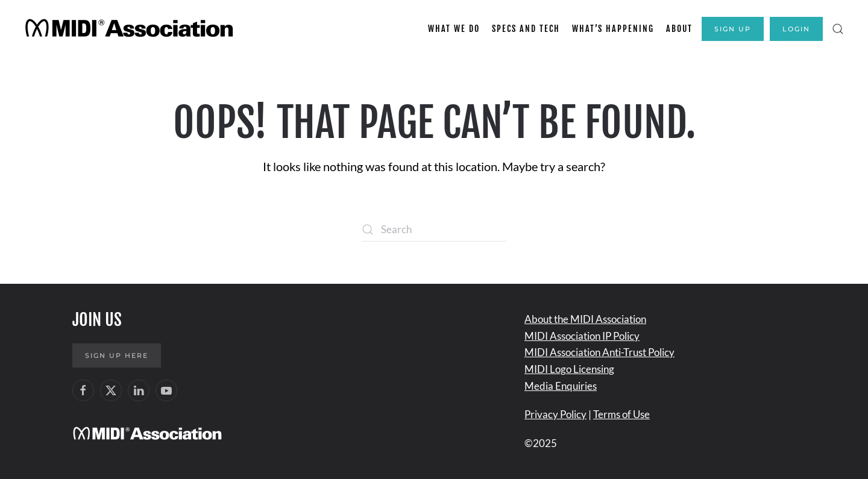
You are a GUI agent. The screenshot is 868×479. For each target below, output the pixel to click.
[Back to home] (131, 29)
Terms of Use (621, 414)
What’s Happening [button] (613, 29)
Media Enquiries (561, 386)
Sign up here (117, 355)
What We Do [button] (454, 29)
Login (796, 29)
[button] (838, 29)
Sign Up (733, 29)
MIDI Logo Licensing (569, 369)
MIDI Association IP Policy (582, 336)
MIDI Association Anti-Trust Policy (599, 352)
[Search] (434, 230)
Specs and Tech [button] (526, 29)
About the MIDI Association (585, 319)
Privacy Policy (555, 414)
